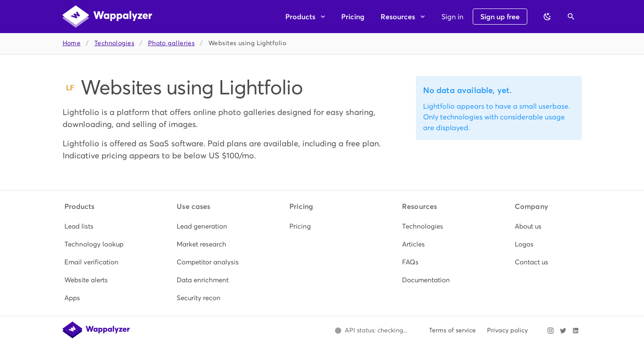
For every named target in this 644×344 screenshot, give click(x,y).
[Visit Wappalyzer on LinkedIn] (576, 331)
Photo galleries (172, 43)
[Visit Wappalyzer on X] (563, 331)
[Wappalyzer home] (107, 17)
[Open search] (571, 17)
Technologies (114, 43)
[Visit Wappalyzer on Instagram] (551, 331)
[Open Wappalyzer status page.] (371, 331)
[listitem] (97, 226)
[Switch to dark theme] (547, 17)
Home (72, 43)
